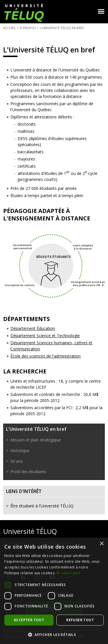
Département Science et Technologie (45, 336)
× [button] (102, 544)
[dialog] (54, 591)
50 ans (17, 461)
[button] (54, 634)
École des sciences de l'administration (46, 356)
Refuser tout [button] (80, 620)
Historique (20, 451)
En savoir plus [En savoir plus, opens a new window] (68, 573)
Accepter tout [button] (29, 620)
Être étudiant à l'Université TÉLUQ (42, 506)
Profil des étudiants (28, 472)
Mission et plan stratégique (36, 440)
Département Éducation (33, 328)
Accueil (10, 28)
